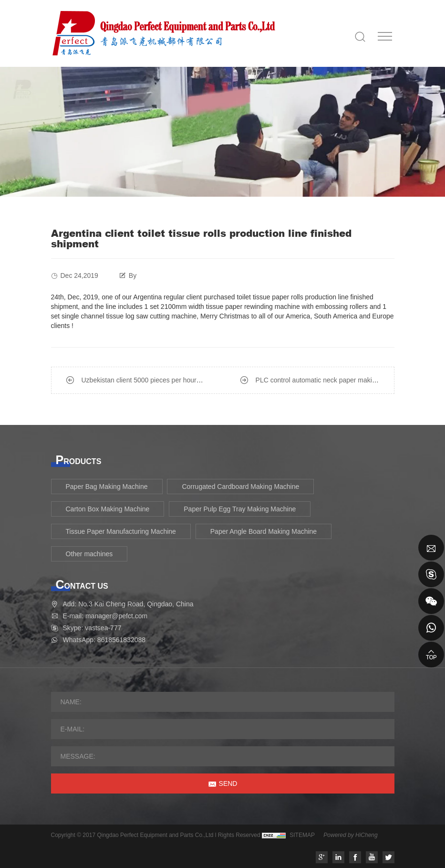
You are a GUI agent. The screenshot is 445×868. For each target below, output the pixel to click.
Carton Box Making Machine (108, 509)
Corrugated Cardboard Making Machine (240, 487)
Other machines (89, 554)
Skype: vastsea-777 (92, 628)
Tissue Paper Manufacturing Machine (121, 531)
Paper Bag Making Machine (107, 487)
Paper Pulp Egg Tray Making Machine (240, 509)
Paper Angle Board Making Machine (264, 531)
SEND (228, 783)
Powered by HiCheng (350, 835)
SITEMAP (302, 835)
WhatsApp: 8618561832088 (104, 640)
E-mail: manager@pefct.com (105, 616)
